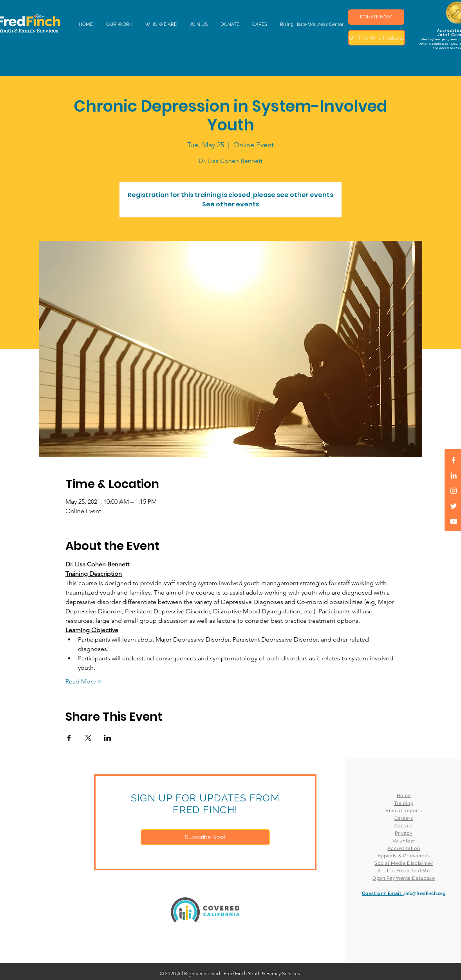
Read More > (84, 681)
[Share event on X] (88, 738)
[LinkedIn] (454, 476)
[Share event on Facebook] (69, 738)
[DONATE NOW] (376, 17)
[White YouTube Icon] (454, 521)
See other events (231, 204)
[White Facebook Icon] (454, 460)
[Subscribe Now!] (205, 837)
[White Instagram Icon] (454, 491)
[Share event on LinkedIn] (108, 738)
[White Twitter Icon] (454, 506)
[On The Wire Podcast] (377, 38)
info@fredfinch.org (425, 893)
